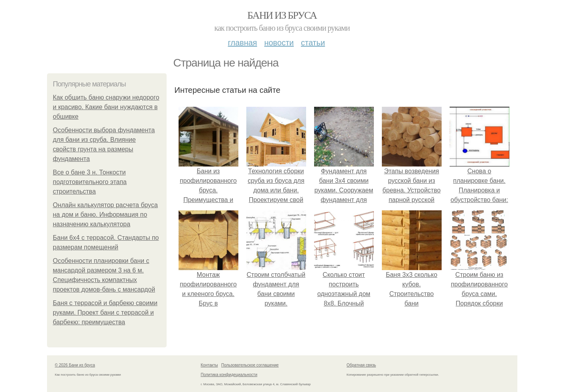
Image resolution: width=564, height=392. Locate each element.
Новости (279, 43)
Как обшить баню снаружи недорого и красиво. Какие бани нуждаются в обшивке (106, 107)
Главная (243, 43)
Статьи (313, 43)
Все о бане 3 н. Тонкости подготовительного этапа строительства (90, 182)
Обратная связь (362, 365)
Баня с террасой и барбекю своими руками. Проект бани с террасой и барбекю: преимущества (105, 313)
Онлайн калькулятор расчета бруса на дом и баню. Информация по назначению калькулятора (105, 215)
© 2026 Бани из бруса (75, 365)
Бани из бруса (282, 15)
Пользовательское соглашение (250, 365)
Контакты (209, 365)
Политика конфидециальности (229, 375)
